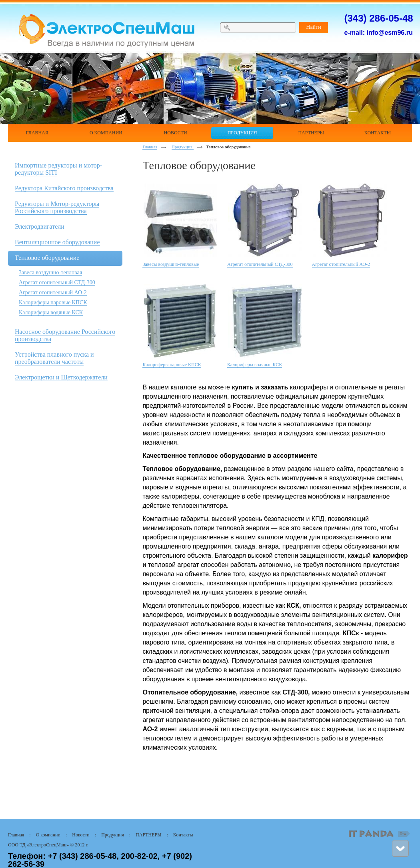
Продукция (183, 147)
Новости (81, 835)
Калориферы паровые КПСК (53, 302)
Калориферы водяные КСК (51, 312)
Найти (313, 27)
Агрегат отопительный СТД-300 (57, 282)
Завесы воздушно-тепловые (171, 264)
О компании (48, 835)
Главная (150, 147)
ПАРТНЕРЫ (149, 835)
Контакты (183, 835)
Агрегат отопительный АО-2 (53, 292)
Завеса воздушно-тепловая (50, 272)
